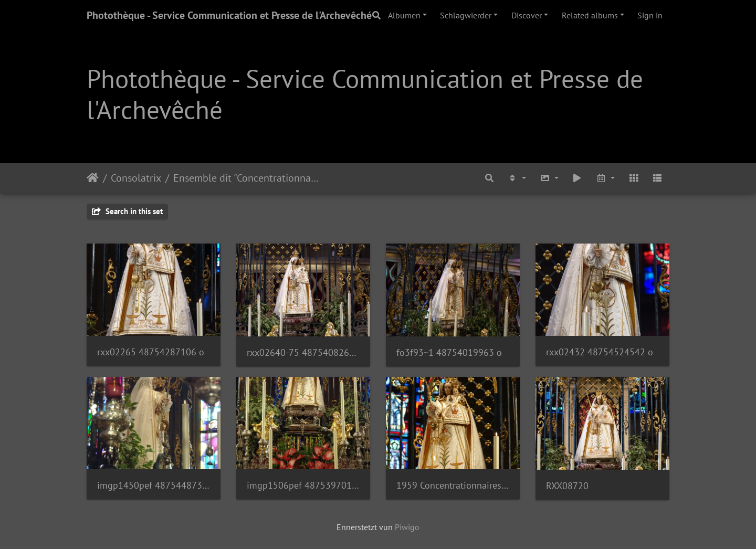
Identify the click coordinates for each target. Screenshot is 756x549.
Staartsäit (93, 178)
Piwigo (407, 527)
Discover (527, 15)
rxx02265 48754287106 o (151, 352)
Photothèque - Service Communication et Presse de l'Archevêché (229, 15)
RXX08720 (567, 486)
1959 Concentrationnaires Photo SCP (453, 485)
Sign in (650, 15)
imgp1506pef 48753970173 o (303, 485)
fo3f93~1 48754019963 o (449, 352)
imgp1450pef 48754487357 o (154, 485)
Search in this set (127, 211)
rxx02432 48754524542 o (600, 352)
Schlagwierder (466, 15)
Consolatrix (136, 178)
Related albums (590, 15)
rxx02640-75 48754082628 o (303, 352)
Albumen (404, 15)
